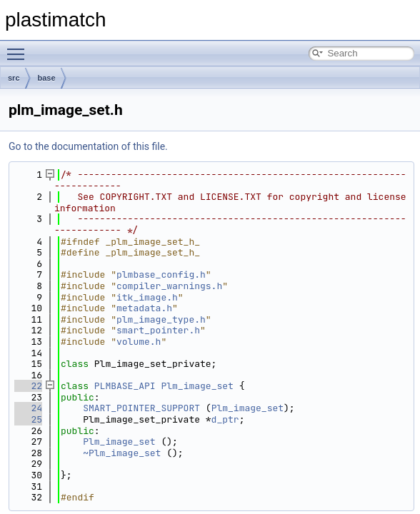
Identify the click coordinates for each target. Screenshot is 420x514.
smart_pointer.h (158, 330)
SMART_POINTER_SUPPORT (141, 408)
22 (28, 386)
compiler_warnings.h (169, 286)
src (14, 78)
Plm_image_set (197, 386)
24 (28, 408)
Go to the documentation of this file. (88, 146)
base (47, 78)
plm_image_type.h (161, 319)
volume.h (139, 342)
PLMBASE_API (125, 386)
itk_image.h (147, 297)
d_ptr (225, 419)
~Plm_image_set (122, 453)
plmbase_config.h (161, 274)
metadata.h (144, 308)
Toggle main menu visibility (19, 48)
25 (28, 419)
